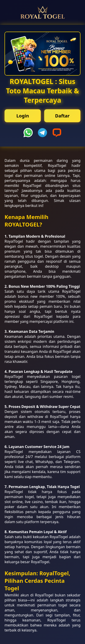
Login (23, 116)
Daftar (62, 116)
